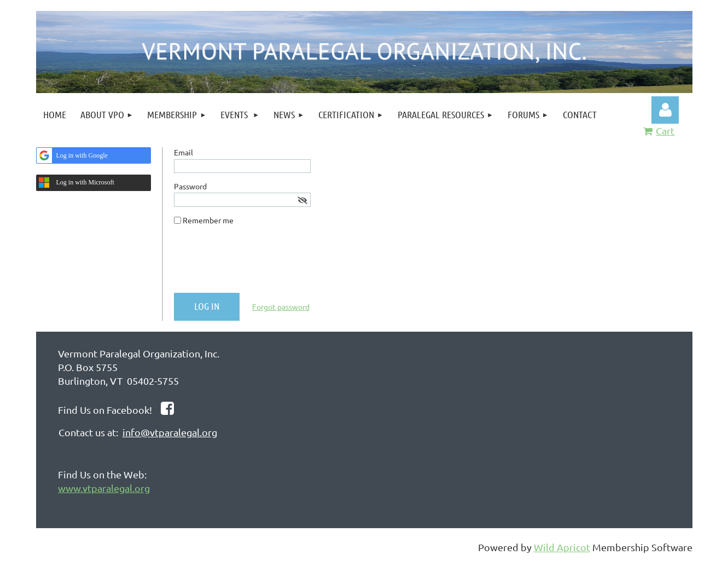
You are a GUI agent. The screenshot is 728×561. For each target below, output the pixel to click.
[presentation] (257, 263)
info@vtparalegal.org (170, 432)
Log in (665, 110)
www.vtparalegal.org (104, 488)
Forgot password (281, 306)
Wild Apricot (562, 547)
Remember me (208, 220)
